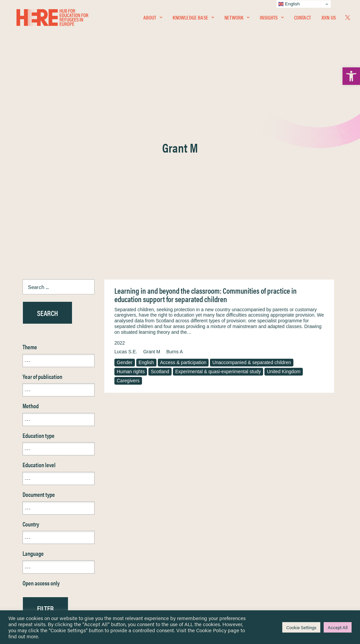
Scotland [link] (160, 211)
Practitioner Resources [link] (208, 568)
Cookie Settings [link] (301, 627)
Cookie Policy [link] (211, 630)
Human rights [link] (131, 211)
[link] (351, 76)
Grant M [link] (152, 191)
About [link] (153, 19)
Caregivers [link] (128, 220)
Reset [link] (29, 468)
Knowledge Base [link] (193, 19)
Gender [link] (125, 202)
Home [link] (29, 516)
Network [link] (237, 19)
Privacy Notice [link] (200, 517)
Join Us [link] (329, 19)
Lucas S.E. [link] (126, 191)
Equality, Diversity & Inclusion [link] (214, 532)
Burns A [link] (174, 191)
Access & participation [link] (183, 202)
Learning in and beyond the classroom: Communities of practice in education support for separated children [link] (206, 135)
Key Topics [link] (196, 575)
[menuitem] (153, 19)
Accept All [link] (338, 627)
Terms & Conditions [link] (205, 524)
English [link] (146, 202)
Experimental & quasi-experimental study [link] (218, 211)
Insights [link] (272, 19)
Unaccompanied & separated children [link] (251, 202)
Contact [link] (302, 19)
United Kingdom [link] (284, 211)
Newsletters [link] (39, 546)
